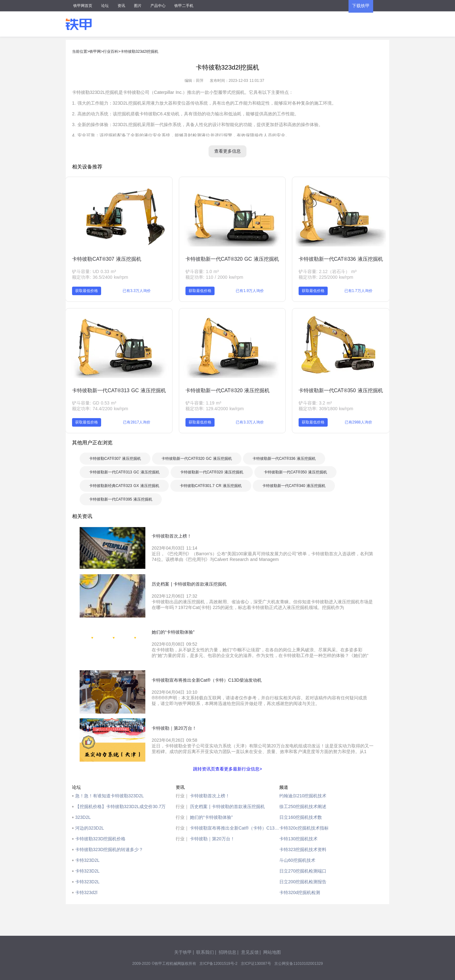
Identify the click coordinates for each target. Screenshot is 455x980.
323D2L (83, 817)
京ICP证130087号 (256, 964)
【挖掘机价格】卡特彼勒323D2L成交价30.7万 (120, 807)
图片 (138, 6)
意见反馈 (250, 952)
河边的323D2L (90, 828)
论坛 (105, 6)
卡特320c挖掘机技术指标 (304, 828)
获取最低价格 (87, 291)
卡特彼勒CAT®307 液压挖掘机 (107, 259)
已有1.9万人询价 (250, 291)
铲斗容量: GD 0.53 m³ (94, 403)
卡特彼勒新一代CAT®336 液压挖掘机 (341, 259)
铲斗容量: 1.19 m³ (203, 403)
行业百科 (111, 52)
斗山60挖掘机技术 (297, 860)
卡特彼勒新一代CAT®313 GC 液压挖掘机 (119, 390)
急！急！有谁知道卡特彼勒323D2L (109, 796)
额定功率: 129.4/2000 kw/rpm (215, 409)
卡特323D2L (87, 860)
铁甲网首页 (83, 6)
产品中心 (158, 6)
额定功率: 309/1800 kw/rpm (326, 409)
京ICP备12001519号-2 (218, 964)
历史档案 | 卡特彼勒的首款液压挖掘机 (227, 807)
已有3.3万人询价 (137, 291)
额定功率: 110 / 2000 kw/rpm (214, 277)
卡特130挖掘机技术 (298, 839)
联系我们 (205, 952)
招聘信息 (227, 952)
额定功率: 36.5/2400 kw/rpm (100, 277)
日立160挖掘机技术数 (301, 817)
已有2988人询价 (358, 422)
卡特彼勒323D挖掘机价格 (100, 839)
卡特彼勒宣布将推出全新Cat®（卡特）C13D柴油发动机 (235, 828)
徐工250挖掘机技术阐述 (303, 807)
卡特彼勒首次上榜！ (210, 796)
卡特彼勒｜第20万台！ (212, 839)
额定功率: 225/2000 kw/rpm (326, 277)
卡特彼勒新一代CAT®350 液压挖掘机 (341, 390)
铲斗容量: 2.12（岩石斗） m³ (328, 271)
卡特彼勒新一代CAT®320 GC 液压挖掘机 (232, 259)
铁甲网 (95, 52)
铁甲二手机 (184, 6)
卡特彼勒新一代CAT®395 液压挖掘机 (121, 499)
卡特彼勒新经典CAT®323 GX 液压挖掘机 (124, 486)
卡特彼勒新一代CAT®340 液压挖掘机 (294, 486)
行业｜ (182, 796)
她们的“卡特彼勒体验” (211, 817)
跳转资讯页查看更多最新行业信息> (227, 769)
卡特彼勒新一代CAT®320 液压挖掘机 (228, 390)
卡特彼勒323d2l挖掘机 (139, 52)
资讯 (121, 6)
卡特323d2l (86, 892)
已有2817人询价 (137, 422)
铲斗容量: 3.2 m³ (315, 403)
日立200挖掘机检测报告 (303, 882)
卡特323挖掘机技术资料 (303, 849)
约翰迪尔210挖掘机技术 (303, 796)
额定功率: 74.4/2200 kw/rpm (100, 409)
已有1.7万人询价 (358, 291)
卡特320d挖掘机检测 (300, 892)
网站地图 (272, 952)
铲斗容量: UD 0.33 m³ (94, 271)
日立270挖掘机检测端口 (303, 871)
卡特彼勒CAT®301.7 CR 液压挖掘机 (211, 486)
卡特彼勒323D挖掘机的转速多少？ (109, 849)
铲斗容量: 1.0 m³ (202, 271)
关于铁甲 (183, 952)
